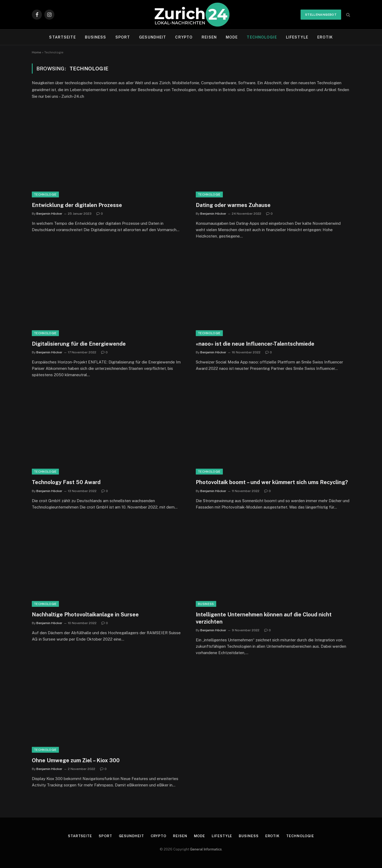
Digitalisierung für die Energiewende (79, 344)
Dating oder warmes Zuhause (233, 205)
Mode (232, 37)
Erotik (325, 37)
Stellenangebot (321, 15)
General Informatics (206, 849)
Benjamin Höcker (49, 214)
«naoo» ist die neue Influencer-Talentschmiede (255, 344)
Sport (123, 37)
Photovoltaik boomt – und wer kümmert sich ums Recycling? (272, 482)
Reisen (209, 37)
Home (36, 52)
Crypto (184, 37)
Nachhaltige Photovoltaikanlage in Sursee (85, 615)
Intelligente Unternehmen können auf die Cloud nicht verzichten (264, 618)
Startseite (62, 37)
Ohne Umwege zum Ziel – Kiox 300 (76, 760)
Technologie (262, 37)
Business (96, 37)
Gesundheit (153, 37)
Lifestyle (297, 37)
